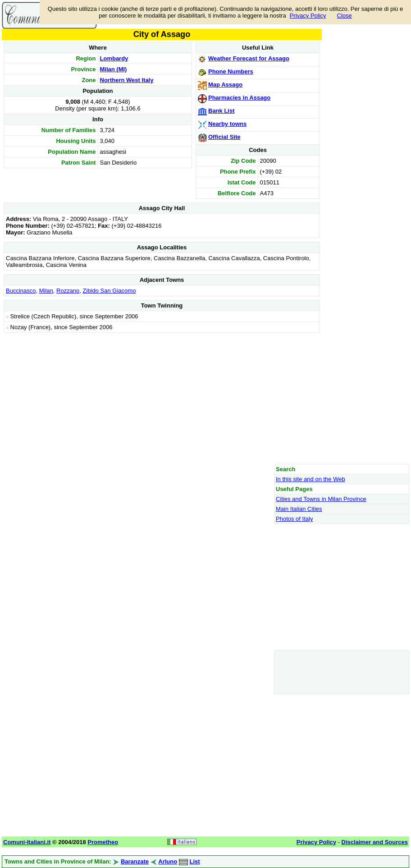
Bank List (221, 111)
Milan (46, 291)
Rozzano (68, 291)
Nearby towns (227, 124)
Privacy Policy (308, 16)
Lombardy (114, 58)
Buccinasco (21, 291)
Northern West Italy (127, 80)
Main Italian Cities (299, 509)
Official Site (224, 137)
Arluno (168, 861)
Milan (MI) (114, 69)
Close (345, 16)
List (194, 861)
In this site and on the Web (311, 479)
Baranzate (135, 861)
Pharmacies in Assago (239, 98)
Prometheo (103, 842)
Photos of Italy (294, 519)
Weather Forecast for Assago (249, 58)
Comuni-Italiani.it (27, 842)
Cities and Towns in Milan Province (321, 499)
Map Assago (225, 85)
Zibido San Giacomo (110, 291)
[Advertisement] (162, 398)
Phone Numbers (231, 71)
